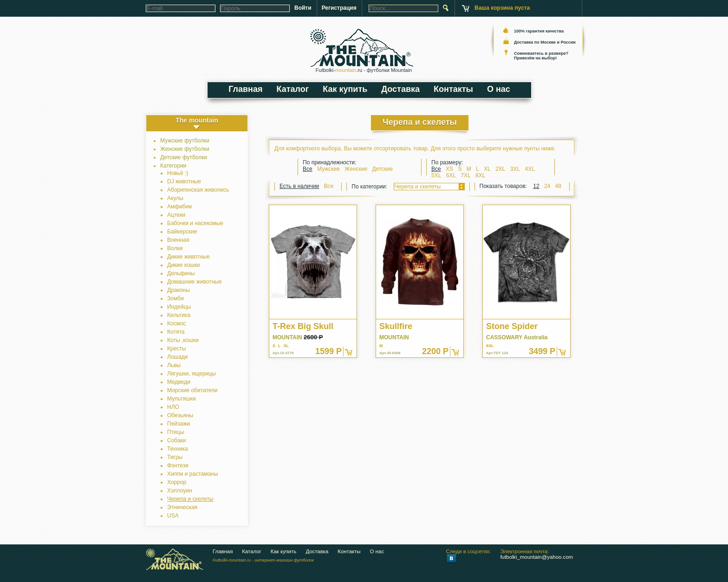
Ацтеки (176, 215)
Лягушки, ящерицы (192, 374)
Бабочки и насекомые (195, 223)
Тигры (175, 457)
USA (173, 516)
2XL (500, 169)
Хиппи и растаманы (192, 474)
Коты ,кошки (183, 340)
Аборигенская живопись (198, 190)
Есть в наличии (299, 186)
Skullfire (396, 326)
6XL (451, 175)
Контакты (453, 89)
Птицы (175, 432)
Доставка (400, 89)
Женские (357, 169)
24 (547, 186)
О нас (499, 89)
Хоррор (177, 482)
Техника (178, 449)
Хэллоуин (180, 491)
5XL (436, 175)
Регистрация (339, 8)
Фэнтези (178, 466)
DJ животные (184, 181)
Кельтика (179, 315)
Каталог (293, 89)
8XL (480, 175)
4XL (530, 169)
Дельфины (181, 273)
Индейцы (179, 307)
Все (308, 169)
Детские (383, 169)
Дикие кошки (183, 265)
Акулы (175, 198)
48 (558, 186)
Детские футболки (184, 157)
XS (449, 169)
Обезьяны (180, 415)
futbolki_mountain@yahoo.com (536, 557)
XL (487, 169)
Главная (245, 89)
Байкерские (182, 232)
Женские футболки (185, 149)
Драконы (179, 290)
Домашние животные (195, 282)
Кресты (176, 349)
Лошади (178, 357)
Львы (174, 365)
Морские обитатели (192, 390)
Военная (178, 240)
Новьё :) (178, 173)
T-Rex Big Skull (303, 326)
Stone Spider (512, 326)
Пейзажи (179, 424)
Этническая (182, 507)
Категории (173, 166)
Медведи (179, 382)
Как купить (345, 89)
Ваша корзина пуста (502, 8)
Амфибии (179, 207)
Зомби (175, 298)
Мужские (329, 169)
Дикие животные (188, 257)
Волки (175, 248)
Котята (176, 332)
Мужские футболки (185, 141)
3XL (515, 169)
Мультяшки (182, 399)
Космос (177, 323)
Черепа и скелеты (190, 499)
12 (536, 186)
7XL (465, 175)
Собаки (177, 440)
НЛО (173, 407)
